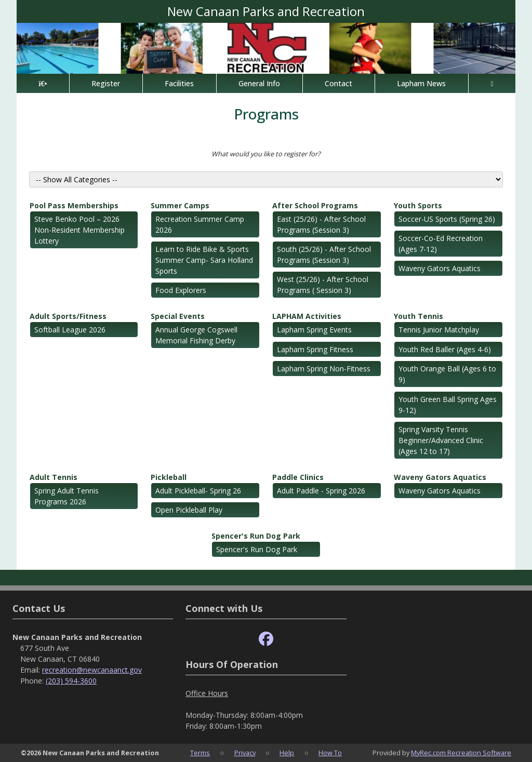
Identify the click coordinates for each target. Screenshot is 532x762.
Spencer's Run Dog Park (256, 536)
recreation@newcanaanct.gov (92, 670)
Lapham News (421, 83)
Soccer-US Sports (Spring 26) (447, 219)
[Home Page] (43, 83)
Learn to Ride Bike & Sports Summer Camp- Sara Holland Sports (204, 260)
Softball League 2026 (70, 330)
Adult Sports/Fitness (68, 316)
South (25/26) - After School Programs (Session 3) (324, 255)
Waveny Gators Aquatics (440, 268)
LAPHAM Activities (307, 316)
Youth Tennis (418, 316)
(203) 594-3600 (71, 681)
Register (106, 83)
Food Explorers (181, 290)
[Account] (492, 83)
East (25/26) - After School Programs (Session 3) (321, 224)
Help (287, 753)
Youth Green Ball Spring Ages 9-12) (448, 405)
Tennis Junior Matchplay (439, 330)
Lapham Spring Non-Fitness (324, 369)
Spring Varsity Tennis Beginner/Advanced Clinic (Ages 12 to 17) (441, 440)
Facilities (179, 83)
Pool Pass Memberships (74, 205)
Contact (338, 83)
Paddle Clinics (298, 477)
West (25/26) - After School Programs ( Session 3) (323, 285)
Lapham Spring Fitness (315, 349)
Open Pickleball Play (189, 510)
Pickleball (169, 477)
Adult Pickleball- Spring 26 (198, 491)
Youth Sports (418, 205)
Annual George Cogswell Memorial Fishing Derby (196, 335)
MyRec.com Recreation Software (461, 753)
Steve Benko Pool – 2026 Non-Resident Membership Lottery (79, 230)
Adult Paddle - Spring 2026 (321, 491)
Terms (200, 753)
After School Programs (315, 205)
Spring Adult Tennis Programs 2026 (66, 496)
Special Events (178, 316)
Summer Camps (180, 205)
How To (330, 753)
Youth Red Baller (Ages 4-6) (445, 349)
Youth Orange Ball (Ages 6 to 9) (447, 374)
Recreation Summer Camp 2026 (200, 224)
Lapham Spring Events (314, 330)
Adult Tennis (54, 477)
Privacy (245, 753)
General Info (259, 83)
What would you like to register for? (266, 154)
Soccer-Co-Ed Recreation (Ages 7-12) (441, 244)
